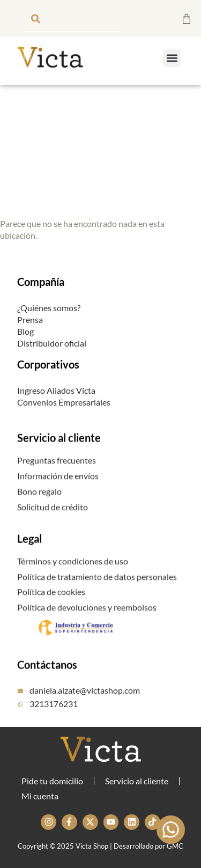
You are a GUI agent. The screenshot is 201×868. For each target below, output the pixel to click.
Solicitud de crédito (53, 522)
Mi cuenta (40, 796)
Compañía (41, 282)
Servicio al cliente (59, 454)
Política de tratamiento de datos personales (97, 591)
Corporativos (48, 364)
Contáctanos (47, 681)
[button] (172, 58)
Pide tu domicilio (52, 781)
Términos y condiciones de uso (73, 576)
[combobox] (71, 19)
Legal (29, 555)
